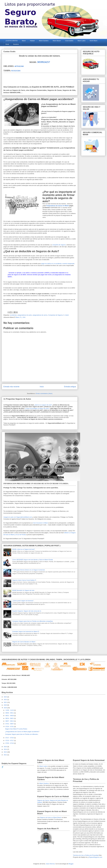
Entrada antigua (70, 387)
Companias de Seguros (55, 315)
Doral (7, 44)
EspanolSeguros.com (95, 857)
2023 (6, 697)
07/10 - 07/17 (10, 740)
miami (67, 315)
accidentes (13, 315)
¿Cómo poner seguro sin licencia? (23, 601)
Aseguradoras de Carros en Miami (58, 206)
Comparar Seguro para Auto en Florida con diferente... (22, 734)
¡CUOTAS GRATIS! (12, 41)
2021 (6, 702)
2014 (6, 749)
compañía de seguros (59, 245)
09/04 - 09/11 (10, 713)
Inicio (42, 387)
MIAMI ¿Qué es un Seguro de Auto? (24, 549)
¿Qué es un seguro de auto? (43, 405)
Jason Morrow (50, 864)
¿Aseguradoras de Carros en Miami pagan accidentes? (22, 732)
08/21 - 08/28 (10, 716)
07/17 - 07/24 (10, 738)
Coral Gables (69, 41)
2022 (6, 700)
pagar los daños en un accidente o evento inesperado (58, 264)
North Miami (94, 41)
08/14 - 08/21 (10, 718)
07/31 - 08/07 (10, 724)
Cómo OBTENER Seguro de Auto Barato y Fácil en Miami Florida (33, 560)
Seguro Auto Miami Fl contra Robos (16, 729)
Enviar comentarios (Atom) (44, 393)
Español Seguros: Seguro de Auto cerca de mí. (27, 611)
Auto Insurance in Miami (40, 523)
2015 (6, 747)
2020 (6, 705)
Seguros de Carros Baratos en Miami (24, 642)
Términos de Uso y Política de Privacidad (86, 855)
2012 (6, 755)
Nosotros (16, 44)
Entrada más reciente (11, 387)
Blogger (71, 864)
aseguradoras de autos (25, 315)
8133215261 (16, 71)
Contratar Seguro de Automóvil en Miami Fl (26, 632)
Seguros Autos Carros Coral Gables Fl (24, 580)
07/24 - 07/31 (10, 727)
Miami (24, 41)
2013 (6, 752)
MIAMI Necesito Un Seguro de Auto (23, 590)
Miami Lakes (82, 41)
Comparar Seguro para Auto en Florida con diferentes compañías (33, 621)
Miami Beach (57, 41)
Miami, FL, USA (20, 317)
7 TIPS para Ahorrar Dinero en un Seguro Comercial (28, 570)
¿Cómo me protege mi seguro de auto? (37, 408)
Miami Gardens (44, 41)
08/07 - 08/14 (10, 721)
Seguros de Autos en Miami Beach (51, 817)
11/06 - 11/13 (10, 710)
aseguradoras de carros (40, 315)
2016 (6, 708)
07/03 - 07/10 (10, 743)
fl (64, 315)
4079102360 (19, 66)
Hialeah (32, 41)
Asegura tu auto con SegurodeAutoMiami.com (18, 517)
